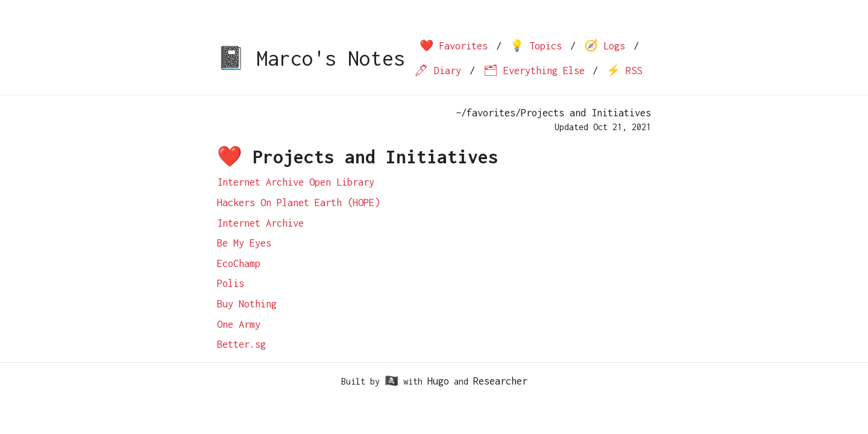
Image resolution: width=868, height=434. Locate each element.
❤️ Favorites (454, 46)
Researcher (500, 381)
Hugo (438, 381)
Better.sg (241, 344)
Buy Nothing (247, 304)
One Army (239, 324)
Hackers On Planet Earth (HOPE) (298, 203)
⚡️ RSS (624, 71)
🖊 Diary (438, 71)
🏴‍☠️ (392, 381)
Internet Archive (260, 223)
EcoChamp (239, 263)
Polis (231, 283)
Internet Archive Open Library (296, 182)
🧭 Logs (605, 46)
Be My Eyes (244, 243)
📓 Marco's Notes (311, 58)
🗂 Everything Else (534, 71)
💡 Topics (536, 46)
